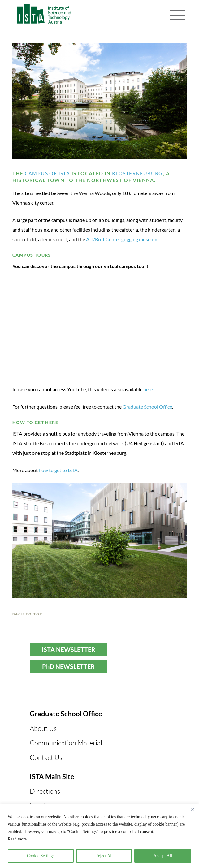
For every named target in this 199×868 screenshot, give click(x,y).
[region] (99, 836)
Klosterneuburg (137, 173)
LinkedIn (127, 692)
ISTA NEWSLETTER (69, 649)
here (148, 389)
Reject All (104, 856)
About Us (43, 728)
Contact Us (46, 757)
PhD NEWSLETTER (68, 666)
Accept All (163, 856)
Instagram (103, 692)
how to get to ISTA (58, 470)
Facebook (57, 692)
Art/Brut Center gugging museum (122, 239)
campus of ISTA (47, 173)
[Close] (193, 809)
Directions (45, 791)
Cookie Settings (41, 856)
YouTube (80, 692)
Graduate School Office (147, 407)
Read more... (19, 839)
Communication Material (66, 743)
